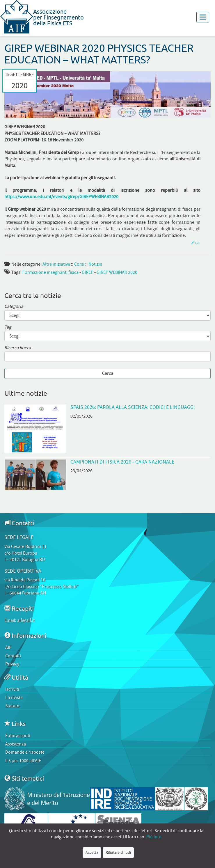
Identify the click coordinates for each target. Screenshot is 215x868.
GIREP (88, 272)
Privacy (12, 664)
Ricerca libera (18, 348)
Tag (8, 327)
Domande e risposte (25, 752)
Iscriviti (12, 689)
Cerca (108, 373)
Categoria (14, 307)
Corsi (79, 264)
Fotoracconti (18, 736)
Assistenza (16, 744)
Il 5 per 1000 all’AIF (23, 761)
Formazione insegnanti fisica (50, 272)
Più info (154, 837)
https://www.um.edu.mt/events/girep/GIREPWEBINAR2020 (61, 197)
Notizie (95, 264)
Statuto (12, 706)
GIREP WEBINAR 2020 (117, 272)
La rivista (14, 697)
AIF (8, 647)
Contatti (13, 656)
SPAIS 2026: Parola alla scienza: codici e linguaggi (133, 407)
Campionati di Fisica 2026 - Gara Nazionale (122, 462)
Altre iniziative (56, 264)
